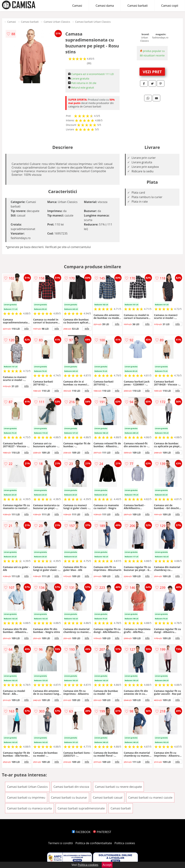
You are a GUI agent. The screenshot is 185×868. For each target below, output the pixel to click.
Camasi (77, 6)
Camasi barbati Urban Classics (93, 22)
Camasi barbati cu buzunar (69, 798)
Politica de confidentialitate (94, 843)
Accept (107, 865)
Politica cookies (125, 843)
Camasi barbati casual (108, 798)
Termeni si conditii (61, 843)
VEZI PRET (152, 72)
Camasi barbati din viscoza (71, 787)
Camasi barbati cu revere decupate (119, 787)
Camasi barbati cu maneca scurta (29, 808)
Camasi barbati (137, 6)
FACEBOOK (81, 832)
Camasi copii (170, 6)
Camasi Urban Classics (57, 22)
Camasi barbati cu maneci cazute (150, 798)
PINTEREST (102, 832)
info (26, 328)
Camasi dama (105, 6)
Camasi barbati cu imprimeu (26, 798)
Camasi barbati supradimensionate (81, 808)
